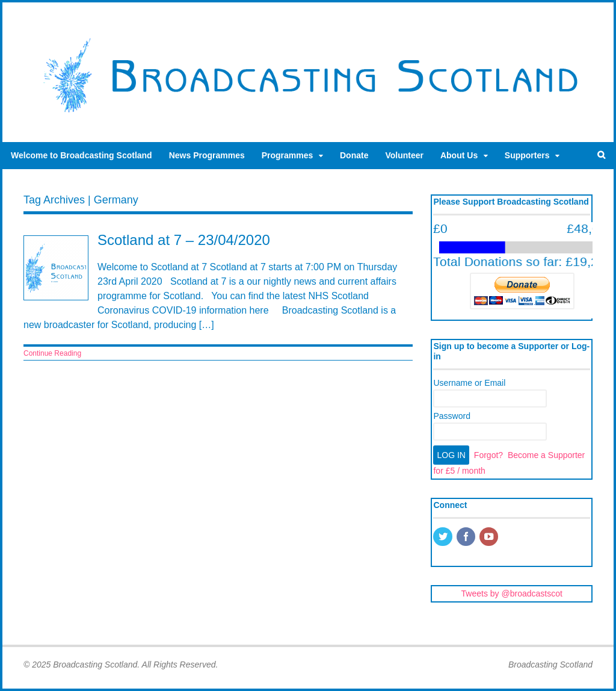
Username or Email (469, 383)
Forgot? (488, 455)
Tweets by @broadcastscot (512, 593)
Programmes (288, 155)
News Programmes (207, 155)
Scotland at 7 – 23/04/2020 (184, 240)
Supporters (527, 155)
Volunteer (404, 155)
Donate (354, 155)
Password (451, 416)
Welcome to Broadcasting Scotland (82, 155)
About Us (459, 155)
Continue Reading (52, 353)
